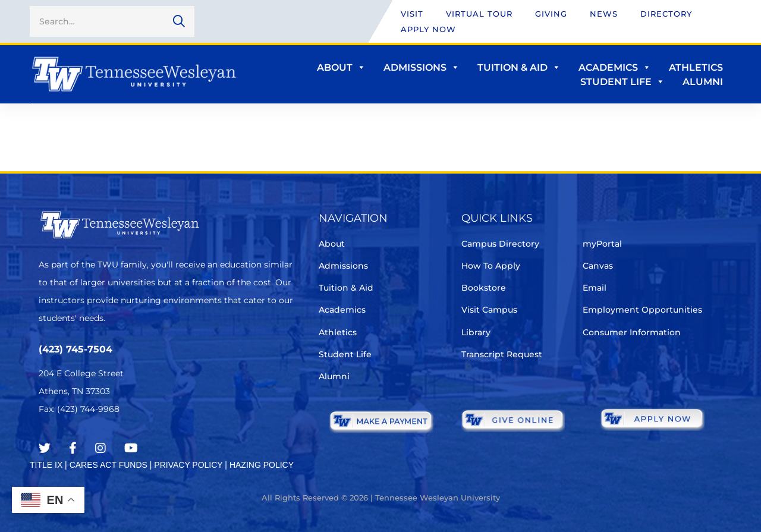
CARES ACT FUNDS (109, 465)
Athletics (696, 67)
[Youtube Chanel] (131, 448)
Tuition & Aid (519, 67)
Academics (615, 67)
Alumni (703, 82)
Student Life (622, 82)
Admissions (422, 67)
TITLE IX (46, 465)
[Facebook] (73, 448)
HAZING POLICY (262, 465)
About (341, 67)
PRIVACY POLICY (188, 465)
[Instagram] (100, 448)
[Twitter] (45, 448)
